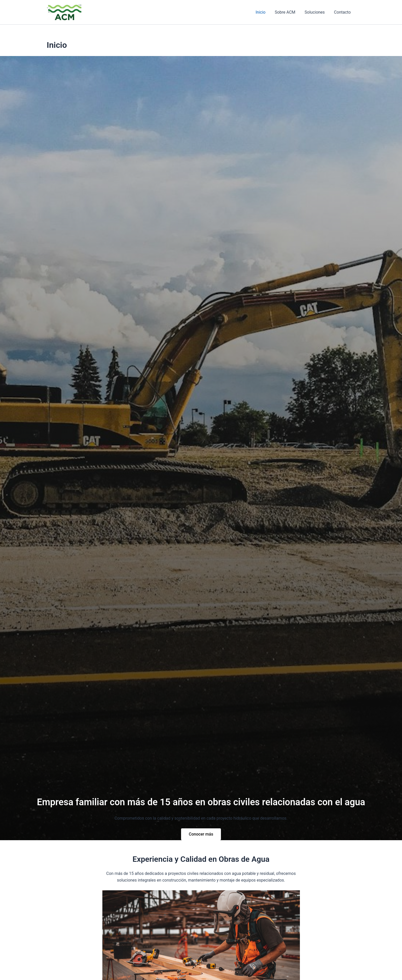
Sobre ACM (288, 12)
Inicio (264, 12)
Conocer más (201, 834)
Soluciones (316, 12)
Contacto (343, 12)
